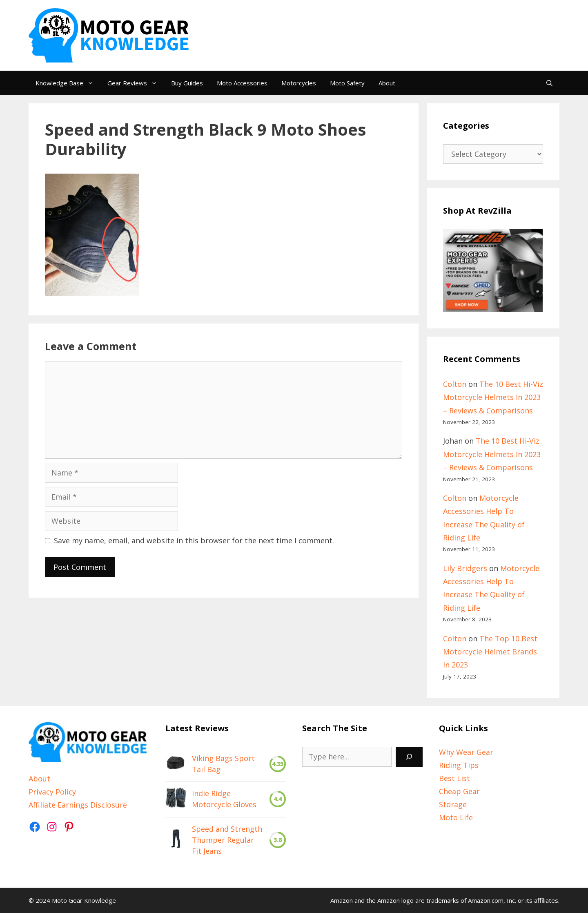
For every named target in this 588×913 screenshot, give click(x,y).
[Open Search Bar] (549, 83)
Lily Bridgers (465, 568)
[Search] (409, 757)
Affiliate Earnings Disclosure (78, 805)
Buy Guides (187, 83)
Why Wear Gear (466, 752)
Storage (453, 804)
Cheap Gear (459, 791)
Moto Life (456, 817)
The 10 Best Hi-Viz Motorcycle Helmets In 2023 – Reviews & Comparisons (493, 397)
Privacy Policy (52, 792)
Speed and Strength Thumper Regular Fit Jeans (227, 840)
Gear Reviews (136, 83)
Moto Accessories (242, 83)
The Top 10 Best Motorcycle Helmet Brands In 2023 (490, 652)
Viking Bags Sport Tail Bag (223, 764)
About (387, 83)
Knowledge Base (68, 83)
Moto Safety (347, 83)
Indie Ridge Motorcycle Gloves (224, 799)
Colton (455, 384)
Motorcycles (299, 83)
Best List (454, 778)
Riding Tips (459, 765)
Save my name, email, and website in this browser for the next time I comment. (194, 540)
